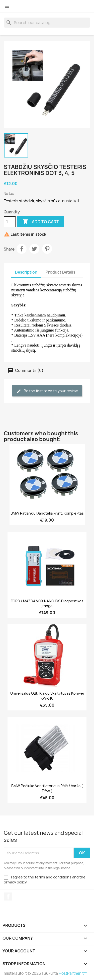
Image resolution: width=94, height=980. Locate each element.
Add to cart (41, 222)
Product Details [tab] (60, 272)
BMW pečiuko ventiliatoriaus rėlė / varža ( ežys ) (47, 788)
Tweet (34, 249)
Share (22, 249)
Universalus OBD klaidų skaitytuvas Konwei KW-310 (47, 696)
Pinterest (47, 249)
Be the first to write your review (47, 391)
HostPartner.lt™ (73, 973)
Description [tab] (26, 272)
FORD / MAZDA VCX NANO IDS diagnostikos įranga (47, 603)
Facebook (8, 896)
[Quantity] (10, 222)
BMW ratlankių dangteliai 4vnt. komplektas (47, 513)
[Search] (47, 23)
